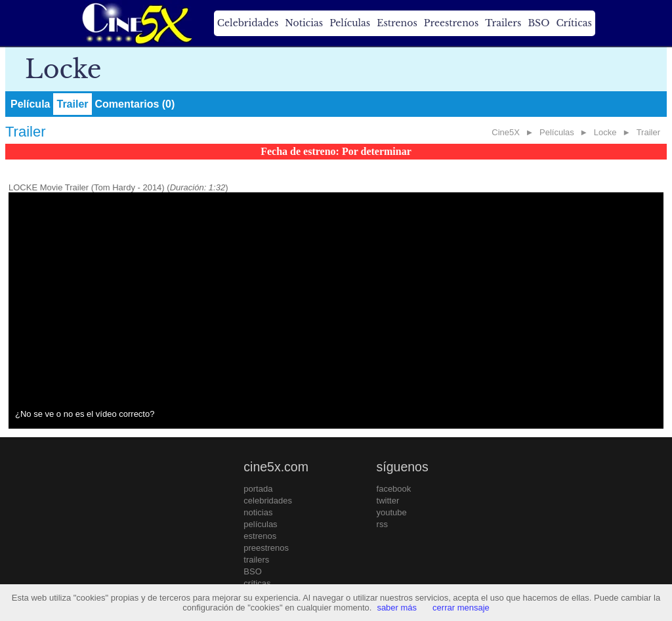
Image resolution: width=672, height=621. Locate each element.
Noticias (304, 23)
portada (258, 489)
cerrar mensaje (461, 608)
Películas (350, 23)
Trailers (503, 23)
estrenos (260, 536)
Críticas (574, 23)
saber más (397, 608)
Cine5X (506, 132)
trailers (256, 560)
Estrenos (397, 23)
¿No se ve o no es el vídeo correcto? (85, 414)
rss (382, 524)
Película (30, 104)
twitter (388, 501)
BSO (538, 23)
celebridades (268, 501)
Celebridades (248, 23)
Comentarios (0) (135, 104)
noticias (258, 512)
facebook (394, 489)
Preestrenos (451, 23)
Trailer (72, 104)
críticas (257, 583)
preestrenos (266, 548)
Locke (605, 132)
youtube (392, 512)
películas (260, 524)
